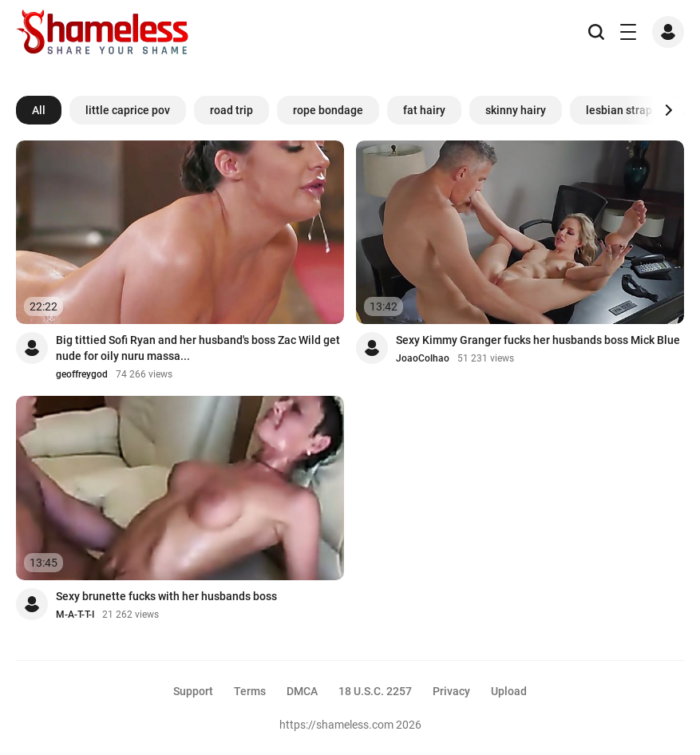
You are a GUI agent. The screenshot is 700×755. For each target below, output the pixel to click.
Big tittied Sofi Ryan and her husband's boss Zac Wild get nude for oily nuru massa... (198, 348)
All (39, 110)
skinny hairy (516, 110)
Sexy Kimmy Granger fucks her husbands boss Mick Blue (538, 340)
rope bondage (328, 110)
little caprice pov (128, 110)
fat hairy (424, 110)
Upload (509, 691)
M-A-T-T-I (75, 615)
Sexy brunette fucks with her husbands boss (166, 596)
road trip (231, 110)
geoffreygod (82, 374)
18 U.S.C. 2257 (375, 691)
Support (193, 691)
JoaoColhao (423, 358)
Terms (250, 691)
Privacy (451, 691)
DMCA (302, 691)
